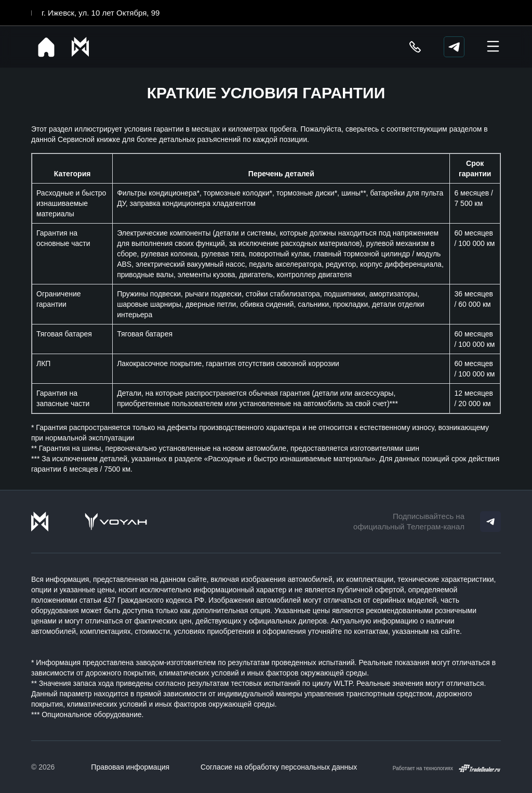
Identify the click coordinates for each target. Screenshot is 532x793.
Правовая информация (130, 767)
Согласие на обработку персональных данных (279, 767)
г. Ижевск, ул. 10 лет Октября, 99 (101, 13)
